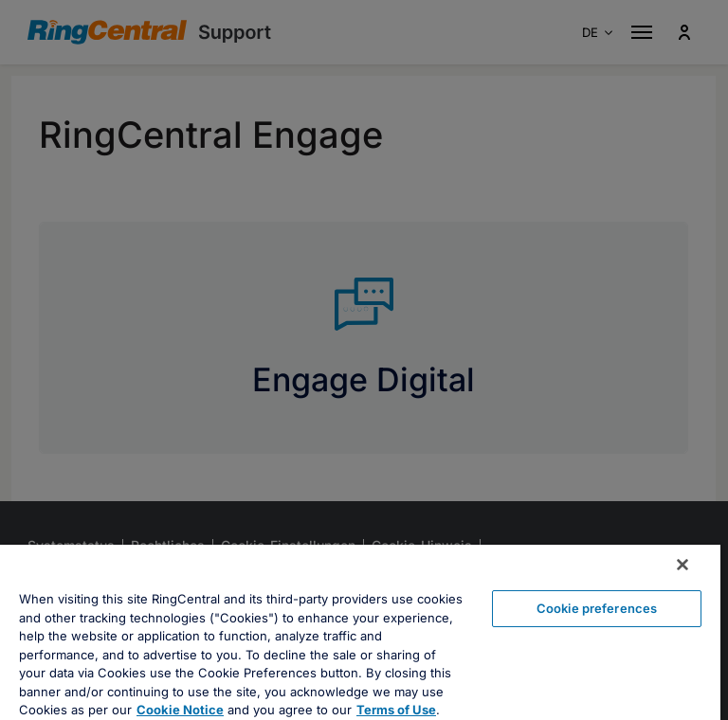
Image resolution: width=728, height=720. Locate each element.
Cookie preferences (597, 608)
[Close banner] (682, 565)
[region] (360, 632)
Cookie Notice (180, 710)
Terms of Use (396, 710)
